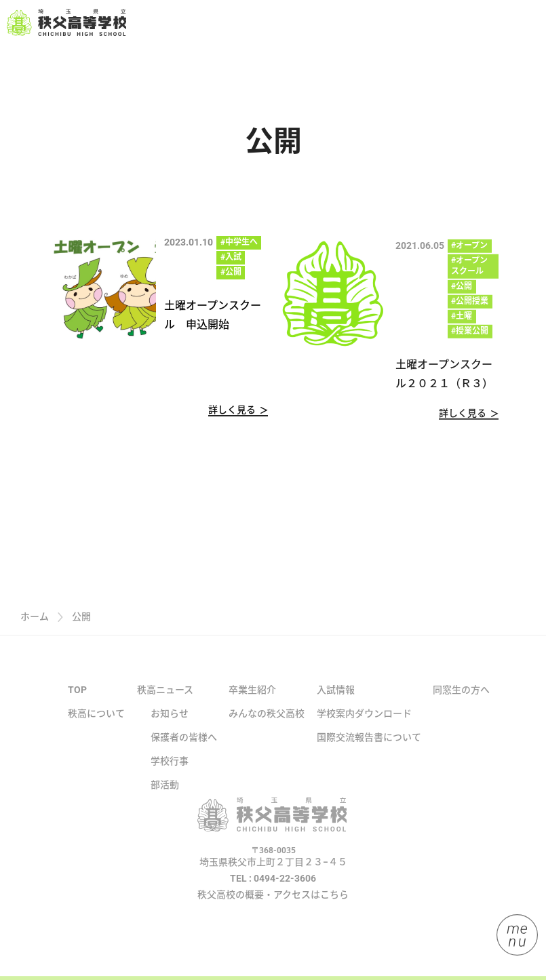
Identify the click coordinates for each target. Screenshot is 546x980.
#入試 (231, 258)
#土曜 (462, 321)
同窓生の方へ (461, 705)
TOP (77, 705)
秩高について (96, 729)
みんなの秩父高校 (267, 729)
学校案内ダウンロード (364, 729)
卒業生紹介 (252, 705)
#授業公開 (470, 336)
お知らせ (170, 729)
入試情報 (336, 705)
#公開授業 (470, 307)
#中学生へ (239, 243)
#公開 (231, 273)
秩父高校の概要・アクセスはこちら (273, 909)
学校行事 (170, 777)
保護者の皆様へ (184, 753)
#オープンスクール (469, 271)
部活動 (165, 800)
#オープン (469, 251)
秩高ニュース (165, 705)
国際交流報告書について (369, 753)
